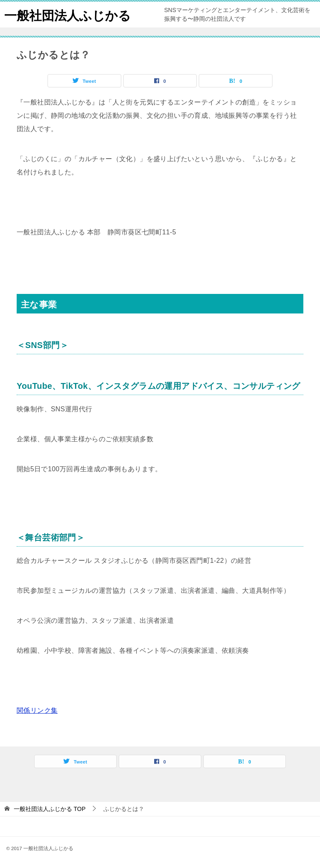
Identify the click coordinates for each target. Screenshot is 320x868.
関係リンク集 (37, 710)
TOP (50, 809)
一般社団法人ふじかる (67, 14)
